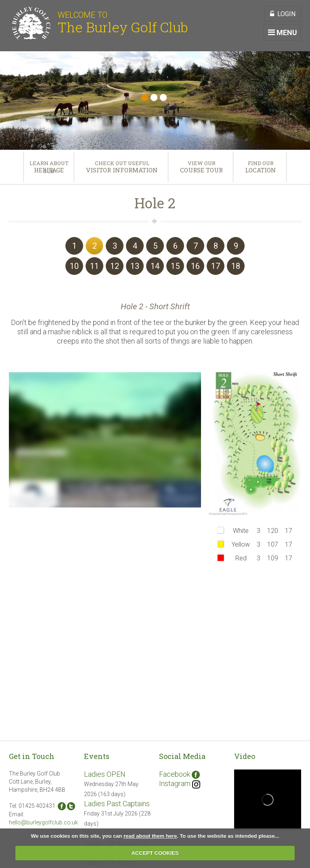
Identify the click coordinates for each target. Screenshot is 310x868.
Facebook (179, 774)
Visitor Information (122, 170)
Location (261, 170)
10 (74, 266)
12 (115, 266)
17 (216, 266)
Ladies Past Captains (117, 804)
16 (195, 266)
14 (155, 266)
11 (94, 266)
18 (236, 266)
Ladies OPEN (105, 774)
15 (175, 266)
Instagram (180, 783)
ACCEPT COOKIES (155, 853)
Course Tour (201, 170)
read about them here (150, 836)
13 (135, 266)
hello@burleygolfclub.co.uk (43, 822)
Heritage (49, 170)
